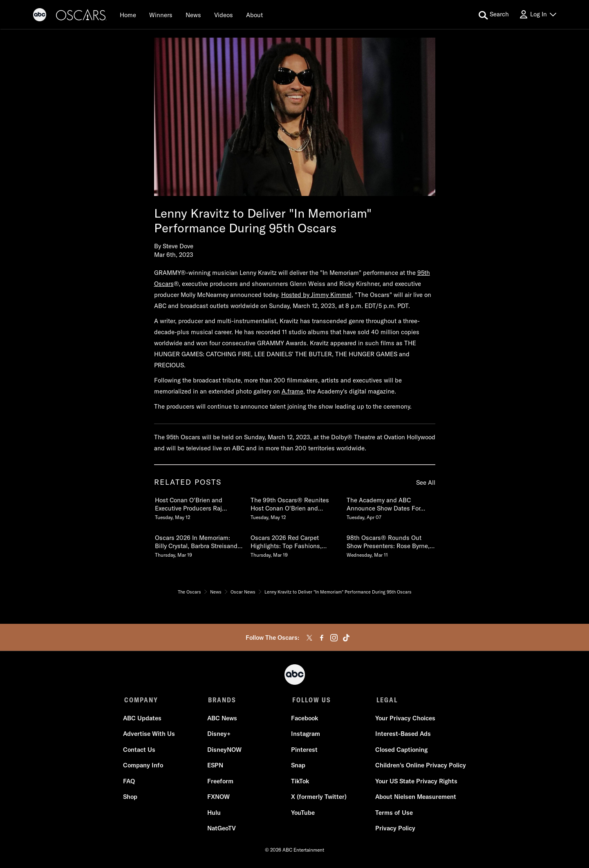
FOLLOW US (310, 700)
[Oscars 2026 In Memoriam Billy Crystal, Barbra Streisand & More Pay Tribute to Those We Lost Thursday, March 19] (199, 544)
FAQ (130, 782)
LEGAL (385, 700)
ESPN (216, 766)
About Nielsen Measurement (415, 798)
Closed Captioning (401, 751)
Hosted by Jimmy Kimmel (316, 295)
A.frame (292, 391)
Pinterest (304, 751)
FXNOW (219, 798)
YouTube (303, 814)
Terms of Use (393, 814)
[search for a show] (494, 15)
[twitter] (309, 638)
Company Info (144, 766)
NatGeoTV (222, 829)
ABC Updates (143, 719)
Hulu (214, 814)
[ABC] (40, 16)
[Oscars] (81, 16)
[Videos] (224, 15)
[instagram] (334, 638)
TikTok (300, 782)
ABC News (223, 719)
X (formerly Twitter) (319, 798)
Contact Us (140, 751)
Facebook (305, 719)
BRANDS (222, 700)
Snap (298, 766)
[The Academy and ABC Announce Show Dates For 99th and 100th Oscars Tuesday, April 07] (390, 507)
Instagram (306, 735)
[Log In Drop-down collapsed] (537, 15)
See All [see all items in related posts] (426, 482)
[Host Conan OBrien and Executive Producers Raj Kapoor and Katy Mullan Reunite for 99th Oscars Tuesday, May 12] (199, 507)
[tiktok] (346, 638)
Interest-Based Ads (402, 735)
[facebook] (322, 638)
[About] (254, 15)
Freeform (221, 782)
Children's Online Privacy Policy (420, 766)
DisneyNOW (225, 751)
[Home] (128, 15)
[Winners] (161, 15)
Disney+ (219, 735)
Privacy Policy (394, 829)
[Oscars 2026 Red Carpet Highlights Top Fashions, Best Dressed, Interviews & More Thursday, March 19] (294, 544)
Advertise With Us (150, 735)
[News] (193, 15)
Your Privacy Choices (404, 719)
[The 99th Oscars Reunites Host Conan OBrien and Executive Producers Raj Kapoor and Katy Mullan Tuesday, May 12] (294, 507)
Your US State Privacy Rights (415, 782)
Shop (131, 798)
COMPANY (141, 700)
